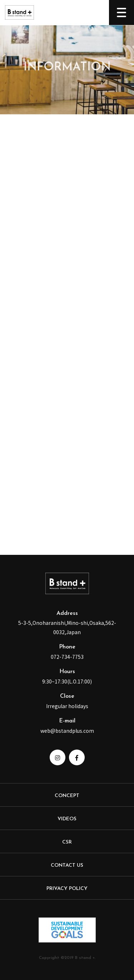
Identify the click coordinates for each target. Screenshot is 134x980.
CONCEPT (67, 796)
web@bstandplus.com (67, 731)
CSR (67, 842)
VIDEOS (67, 819)
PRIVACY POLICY (67, 889)
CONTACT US (67, 865)
